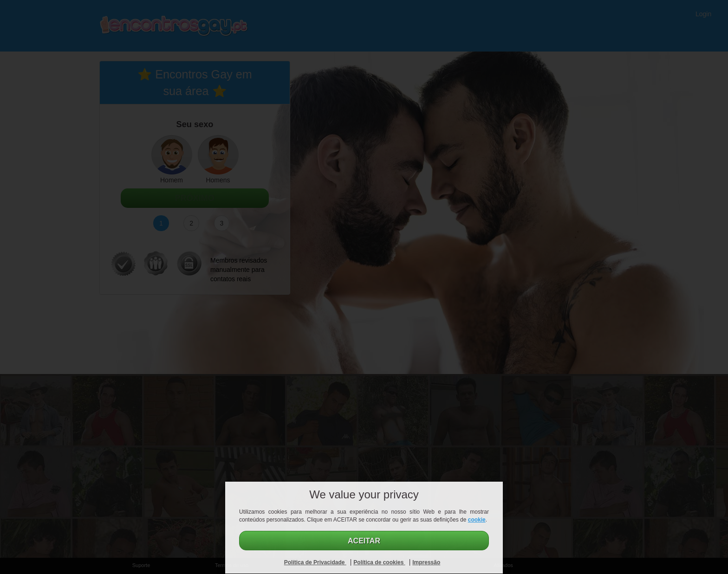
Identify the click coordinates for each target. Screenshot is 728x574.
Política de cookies (379, 562)
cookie (477, 520)
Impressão (426, 562)
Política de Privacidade (315, 562)
